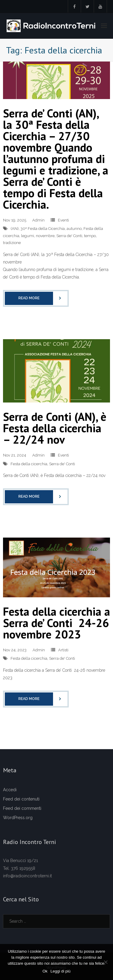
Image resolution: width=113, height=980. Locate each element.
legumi (28, 236)
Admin (38, 220)
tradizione (12, 243)
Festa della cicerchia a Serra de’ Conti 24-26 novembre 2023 (56, 623)
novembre (45, 236)
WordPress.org (18, 818)
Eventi (63, 220)
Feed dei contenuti (21, 799)
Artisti (63, 650)
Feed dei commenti (22, 808)
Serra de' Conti (69, 236)
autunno (74, 229)
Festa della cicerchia (29, 464)
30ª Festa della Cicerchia (43, 229)
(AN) (15, 229)
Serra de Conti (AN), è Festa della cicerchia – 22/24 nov (55, 428)
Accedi (10, 790)
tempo (90, 236)
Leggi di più (61, 971)
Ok (45, 971)
